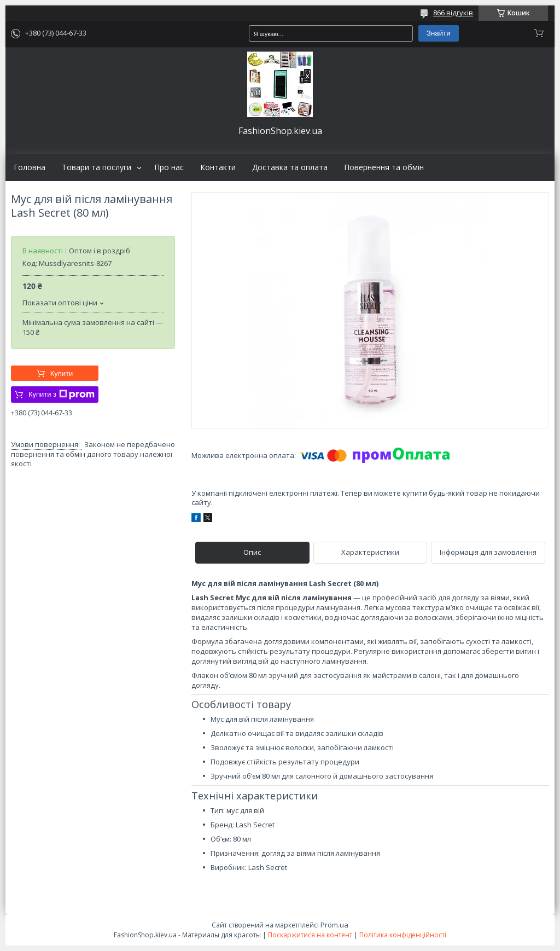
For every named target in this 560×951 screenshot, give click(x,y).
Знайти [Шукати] (439, 33)
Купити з (62, 395)
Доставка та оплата (290, 167)
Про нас (169, 167)
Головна (30, 167)
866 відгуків (453, 13)
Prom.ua (334, 925)
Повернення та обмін (384, 167)
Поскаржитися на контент (310, 935)
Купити (62, 373)
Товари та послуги (97, 167)
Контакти (218, 167)
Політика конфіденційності (403, 935)
